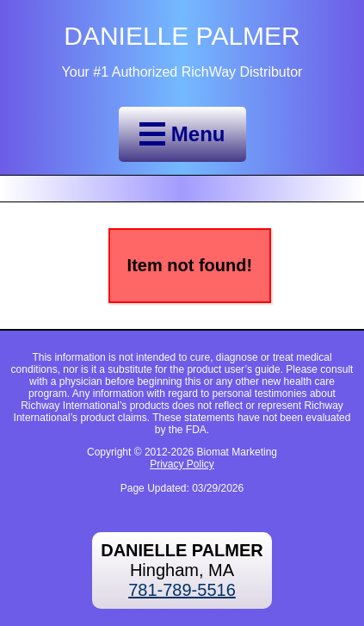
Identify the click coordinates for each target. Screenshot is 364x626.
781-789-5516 (182, 590)
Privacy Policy (182, 464)
